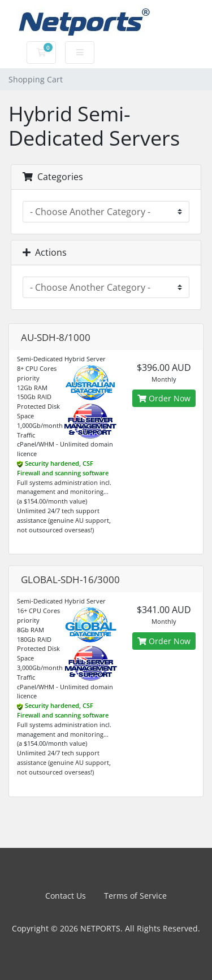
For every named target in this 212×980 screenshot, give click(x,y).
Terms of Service (135, 896)
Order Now (164, 398)
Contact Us (66, 896)
